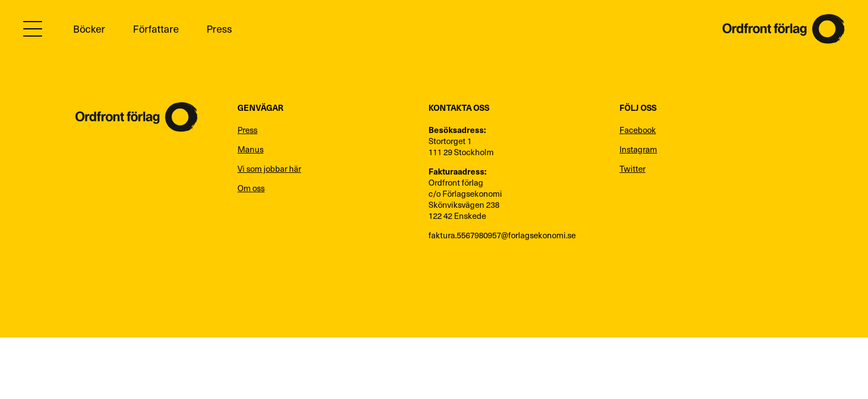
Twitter (632, 168)
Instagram (638, 149)
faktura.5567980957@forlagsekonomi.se (502, 235)
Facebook (638, 130)
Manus (250, 149)
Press (219, 29)
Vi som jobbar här (269, 168)
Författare (156, 29)
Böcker (89, 29)
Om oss (251, 188)
